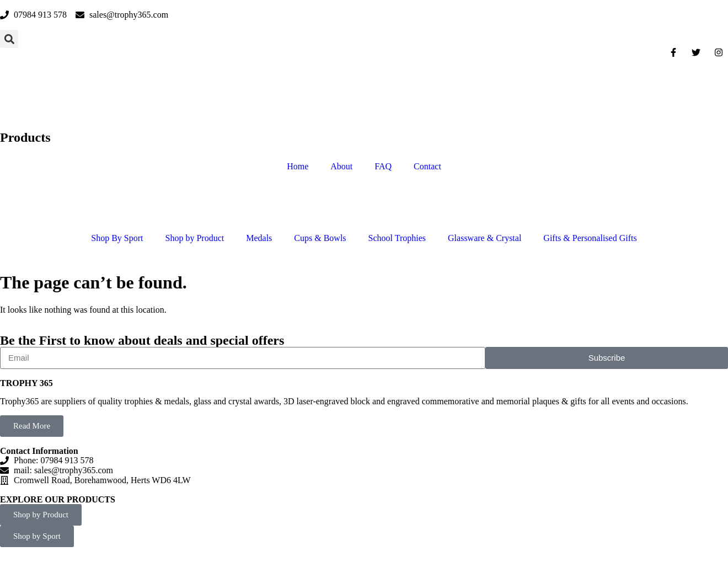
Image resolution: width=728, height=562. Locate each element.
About (341, 166)
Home (298, 166)
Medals (259, 238)
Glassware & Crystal (485, 238)
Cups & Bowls (320, 238)
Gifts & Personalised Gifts (590, 238)
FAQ (383, 166)
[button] (9, 39)
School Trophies (397, 238)
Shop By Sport (117, 238)
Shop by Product (195, 238)
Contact (427, 166)
